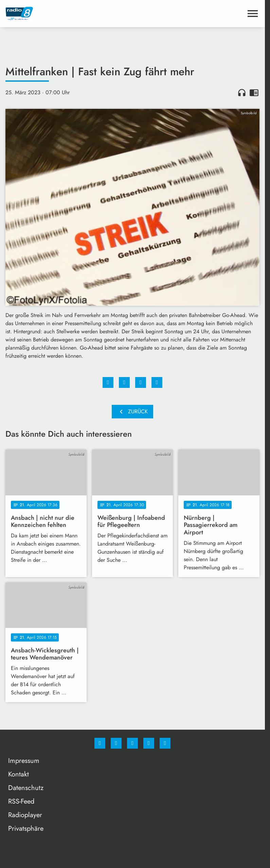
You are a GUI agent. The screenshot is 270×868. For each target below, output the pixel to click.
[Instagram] (116, 743)
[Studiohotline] (149, 743)
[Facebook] (100, 743)
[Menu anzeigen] (253, 14)
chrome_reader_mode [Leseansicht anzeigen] (254, 93)
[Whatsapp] (132, 743)
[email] (165, 743)
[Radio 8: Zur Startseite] (69, 14)
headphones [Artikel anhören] (242, 93)
